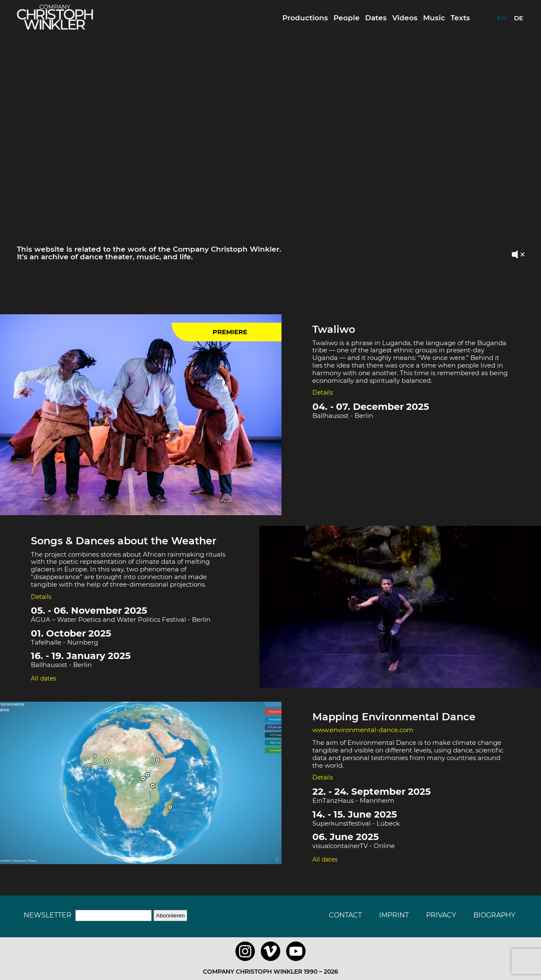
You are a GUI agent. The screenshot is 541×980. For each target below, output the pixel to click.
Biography (494, 915)
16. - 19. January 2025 (81, 656)
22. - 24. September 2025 (372, 792)
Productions (305, 18)
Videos (405, 18)
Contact (345, 915)
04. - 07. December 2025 (371, 407)
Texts (460, 18)
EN (502, 18)
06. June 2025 (346, 837)
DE (519, 18)
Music (434, 18)
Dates (376, 18)
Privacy (441, 915)
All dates (44, 678)
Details (323, 393)
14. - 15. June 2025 (355, 814)
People (347, 18)
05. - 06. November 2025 (89, 611)
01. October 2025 (71, 633)
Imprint (394, 915)
